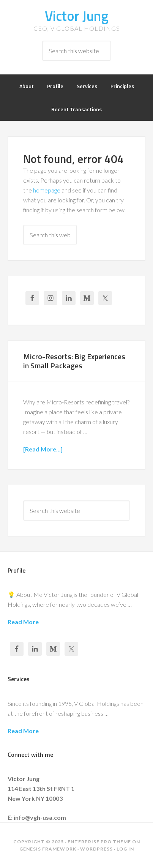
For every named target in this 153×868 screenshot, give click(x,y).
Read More (23, 622)
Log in (125, 849)
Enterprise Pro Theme (99, 842)
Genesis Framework (48, 849)
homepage (47, 190)
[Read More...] (43, 449)
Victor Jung (77, 16)
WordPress (96, 849)
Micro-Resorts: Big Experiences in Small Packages (74, 361)
